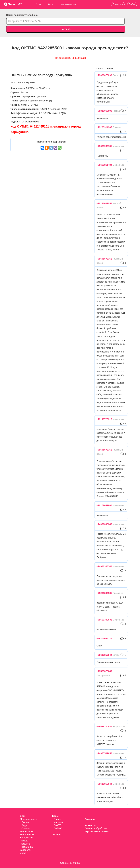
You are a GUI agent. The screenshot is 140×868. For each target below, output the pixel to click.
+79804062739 (104, 638)
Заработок (25, 850)
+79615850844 (104, 655)
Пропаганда (26, 847)
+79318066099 (104, 111)
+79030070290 (104, 75)
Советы (25, 828)
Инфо (23, 853)
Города (58, 819)
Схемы (25, 822)
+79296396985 (104, 593)
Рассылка (25, 844)
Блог (51, 4)
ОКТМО (58, 828)
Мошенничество (29, 819)
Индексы (59, 822)
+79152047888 (104, 505)
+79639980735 (104, 146)
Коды (38, 4)
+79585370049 (104, 671)
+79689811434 (104, 165)
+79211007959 (104, 203)
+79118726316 (104, 419)
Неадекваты (26, 838)
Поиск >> (66, 29)
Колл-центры (27, 834)
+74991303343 (104, 524)
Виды (24, 825)
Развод (24, 841)
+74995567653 (104, 753)
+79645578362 (104, 259)
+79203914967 (104, 127)
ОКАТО (58, 825)
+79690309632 (104, 620)
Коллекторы (26, 831)
